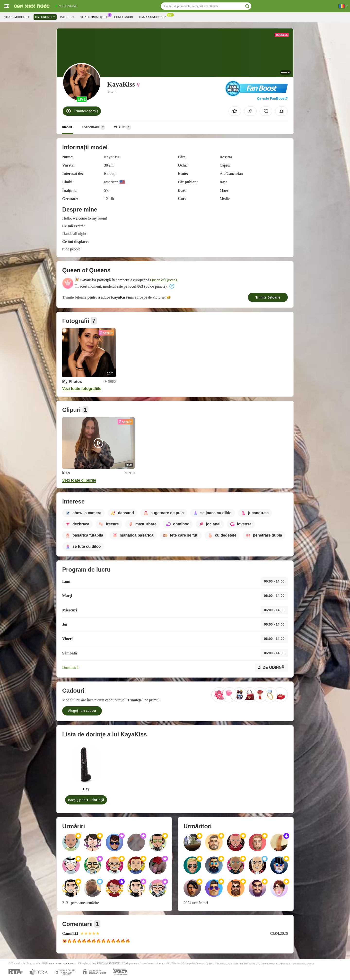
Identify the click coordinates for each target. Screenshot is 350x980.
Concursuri (123, 17)
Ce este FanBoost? (272, 98)
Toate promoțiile (95, 17)
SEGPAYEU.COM (118, 963)
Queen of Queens (163, 280)
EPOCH (101, 963)
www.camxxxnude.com (62, 963)
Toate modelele (17, 17)
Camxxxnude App (154, 17)
